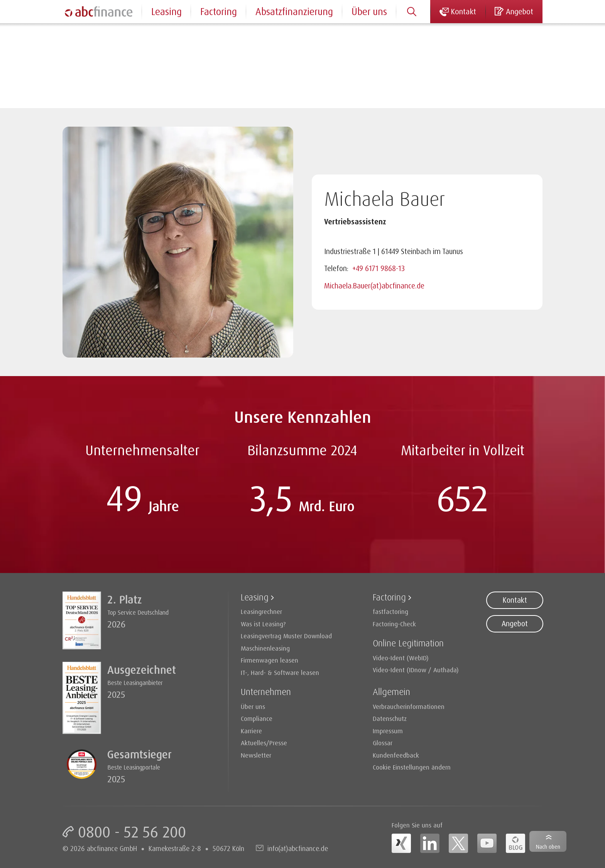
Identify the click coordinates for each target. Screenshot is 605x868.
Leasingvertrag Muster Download (286, 636)
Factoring (219, 11)
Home (71, 34)
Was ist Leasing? (263, 624)
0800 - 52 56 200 (132, 832)
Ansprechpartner (117, 34)
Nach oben (548, 847)
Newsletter (256, 755)
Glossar (383, 743)
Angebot (515, 624)
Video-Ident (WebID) (401, 658)
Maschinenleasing (265, 648)
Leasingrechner (261, 611)
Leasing (166, 11)
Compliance (257, 718)
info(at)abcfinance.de (298, 848)
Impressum (388, 731)
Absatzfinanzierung (294, 11)
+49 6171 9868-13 (379, 268)
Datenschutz (390, 718)
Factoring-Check (394, 624)
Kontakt (515, 600)
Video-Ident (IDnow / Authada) (416, 670)
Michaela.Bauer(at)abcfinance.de (374, 286)
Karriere (251, 731)
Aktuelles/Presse (264, 743)
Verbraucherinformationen (409, 706)
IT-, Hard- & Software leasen (280, 672)
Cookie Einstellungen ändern (412, 767)
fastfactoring (390, 611)
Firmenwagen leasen (270, 660)
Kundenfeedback (396, 755)
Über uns (369, 11)
